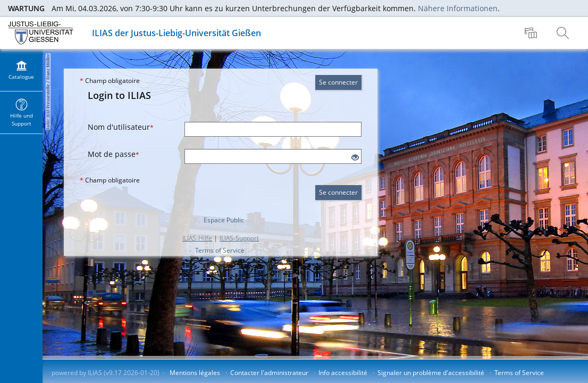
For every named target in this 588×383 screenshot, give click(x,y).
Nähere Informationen (458, 8)
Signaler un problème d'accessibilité (431, 373)
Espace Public (224, 220)
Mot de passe (114, 154)
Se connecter (338, 82)
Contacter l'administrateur (269, 373)
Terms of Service (220, 250)
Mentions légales (195, 373)
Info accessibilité (343, 373)
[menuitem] (532, 33)
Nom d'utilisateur (121, 127)
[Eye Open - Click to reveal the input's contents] (355, 158)
